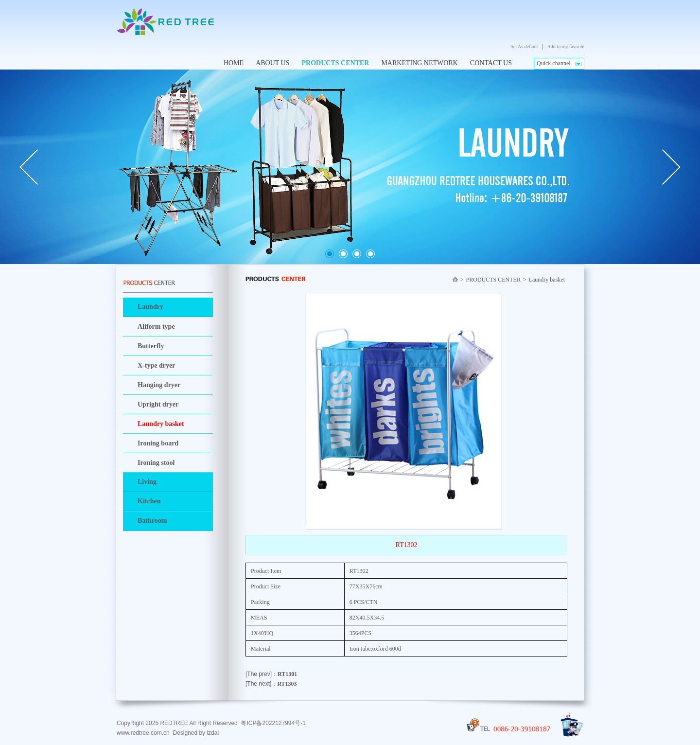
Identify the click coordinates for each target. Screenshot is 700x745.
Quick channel (554, 63)
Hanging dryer (159, 385)
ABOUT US (272, 63)
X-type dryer (156, 365)
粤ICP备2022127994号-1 (273, 723)
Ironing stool (156, 463)
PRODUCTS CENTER (336, 63)
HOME (234, 63)
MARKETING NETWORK (419, 63)
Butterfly (151, 346)
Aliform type (156, 327)
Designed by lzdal (196, 733)
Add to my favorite (566, 46)
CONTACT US (491, 63)
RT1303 (287, 684)
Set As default (524, 46)
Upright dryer (158, 404)
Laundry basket (161, 424)
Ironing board (158, 443)
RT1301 (287, 674)
